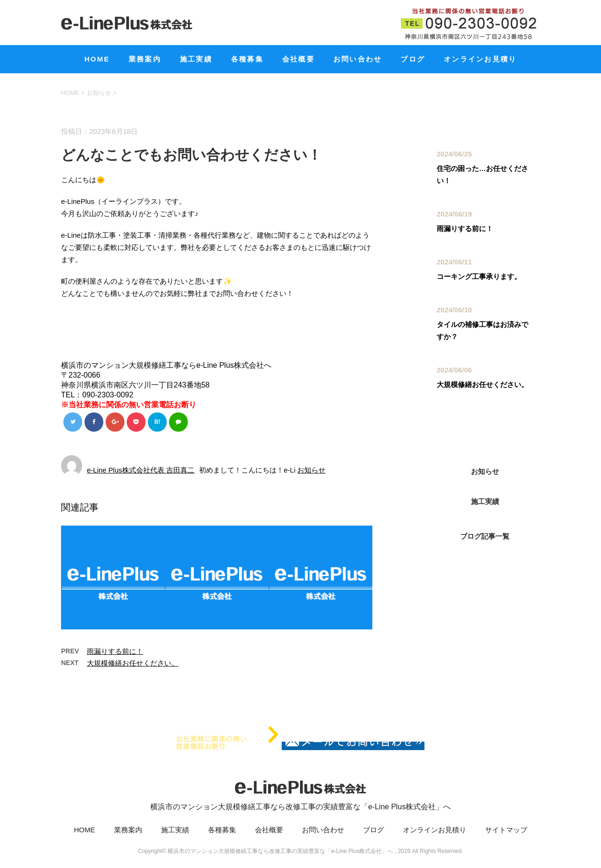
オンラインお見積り (480, 59)
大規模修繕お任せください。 (133, 664)
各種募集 (247, 59)
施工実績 (196, 59)
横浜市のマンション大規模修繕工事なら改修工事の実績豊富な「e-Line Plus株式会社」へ (300, 793)
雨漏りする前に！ (115, 652)
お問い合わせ (358, 59)
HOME (97, 59)
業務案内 (145, 59)
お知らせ (311, 471)
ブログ (413, 59)
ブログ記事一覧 (485, 536)
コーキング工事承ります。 (479, 276)
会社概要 (298, 59)
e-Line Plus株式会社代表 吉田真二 (141, 471)
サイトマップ (506, 831)
